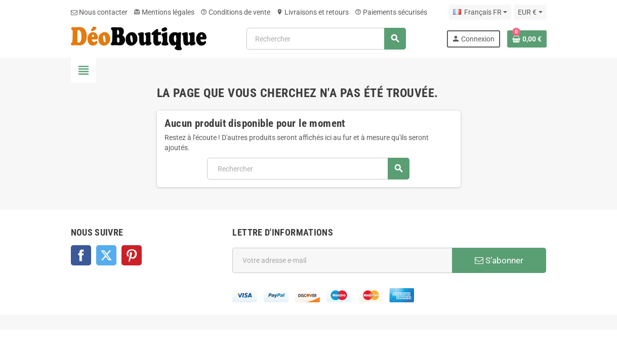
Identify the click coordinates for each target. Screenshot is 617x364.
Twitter (106, 255)
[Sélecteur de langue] (480, 12)
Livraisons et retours (313, 12)
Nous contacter (99, 12)
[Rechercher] (326, 39)
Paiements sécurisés (391, 12)
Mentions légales (164, 12)
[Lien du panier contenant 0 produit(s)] (527, 39)
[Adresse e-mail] (342, 260)
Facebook (81, 255)
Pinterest (132, 255)
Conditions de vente (235, 12)
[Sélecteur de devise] (530, 12)
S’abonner (499, 260)
